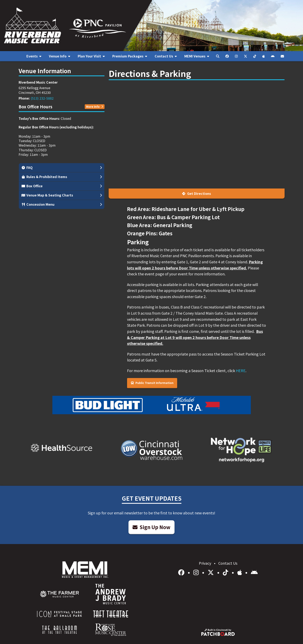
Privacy (205, 563)
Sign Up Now (151, 527)
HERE (241, 370)
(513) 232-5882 (42, 98)
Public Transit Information (152, 383)
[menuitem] (34, 56)
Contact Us (228, 563)
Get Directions (197, 193)
